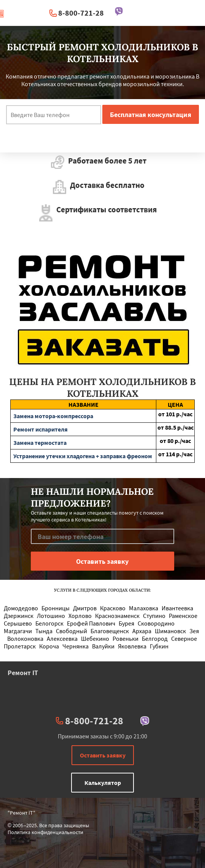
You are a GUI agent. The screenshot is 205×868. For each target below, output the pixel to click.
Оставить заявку (103, 755)
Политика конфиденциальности (45, 832)
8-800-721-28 (81, 13)
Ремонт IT (23, 673)
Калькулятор (103, 783)
